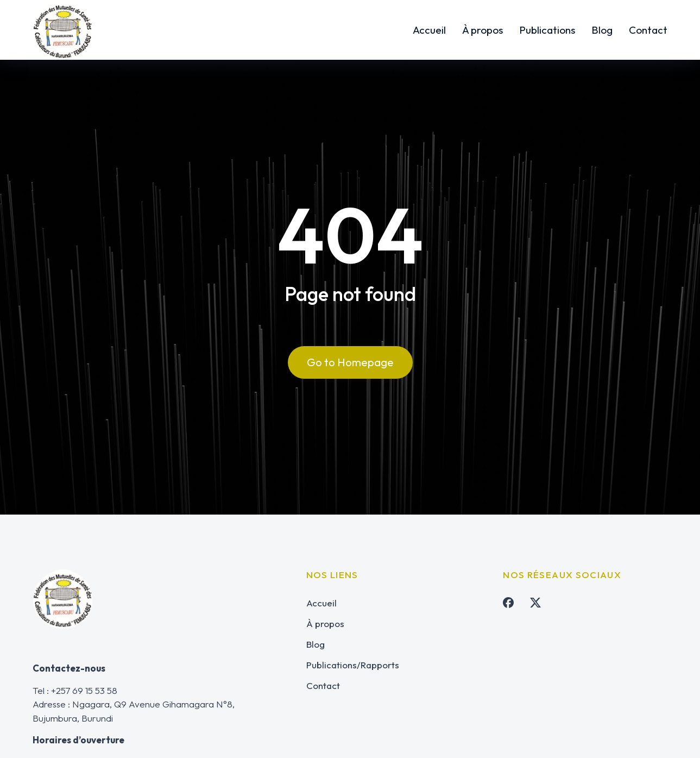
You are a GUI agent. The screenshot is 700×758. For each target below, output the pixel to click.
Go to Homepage (350, 362)
